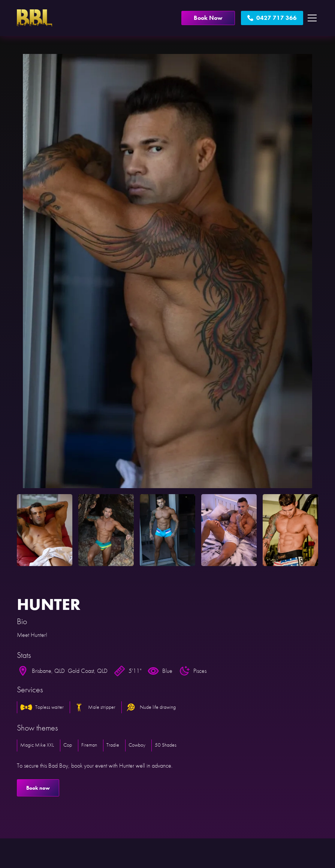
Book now (38, 788)
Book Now (208, 18)
